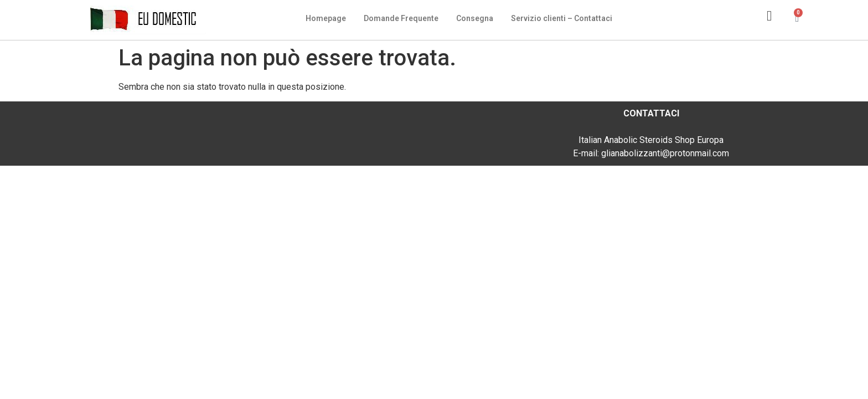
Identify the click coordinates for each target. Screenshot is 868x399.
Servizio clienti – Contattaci (562, 18)
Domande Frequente (401, 18)
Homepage (326, 18)
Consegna (475, 18)
